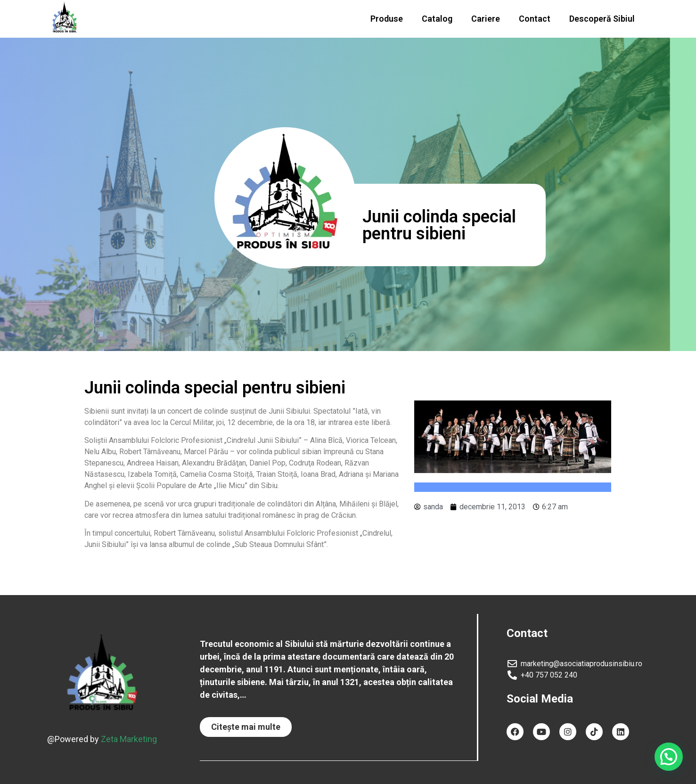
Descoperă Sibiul (602, 19)
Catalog (437, 19)
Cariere (486, 19)
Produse (387, 19)
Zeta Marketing (129, 739)
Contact (535, 19)
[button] (246, 727)
